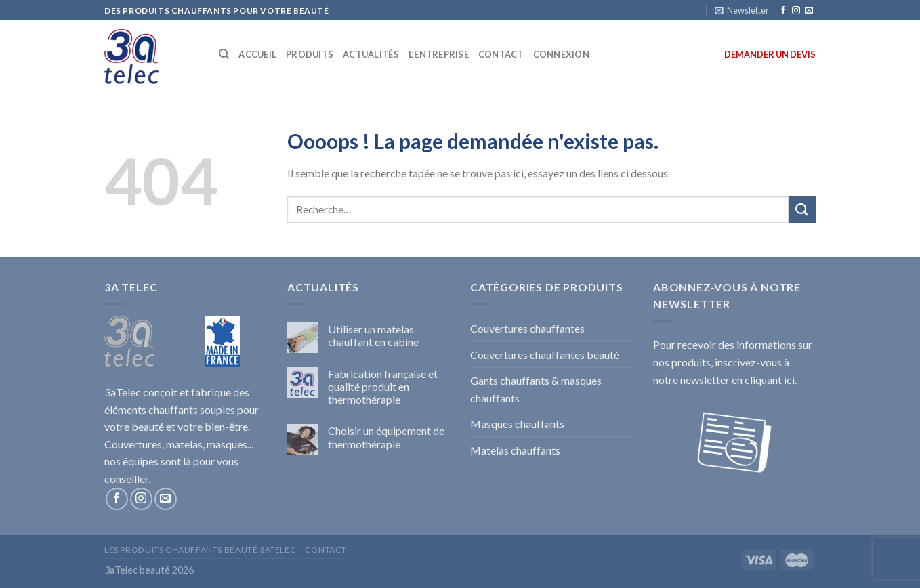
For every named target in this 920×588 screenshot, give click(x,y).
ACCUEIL (257, 54)
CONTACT (501, 54)
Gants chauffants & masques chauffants (536, 389)
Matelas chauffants (515, 450)
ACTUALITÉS (371, 54)
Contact (326, 550)
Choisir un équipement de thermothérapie (386, 437)
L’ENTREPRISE (439, 54)
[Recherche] (224, 54)
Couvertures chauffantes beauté (545, 355)
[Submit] (802, 210)
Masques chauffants (517, 424)
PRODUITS (310, 54)
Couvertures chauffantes (527, 328)
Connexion (561, 54)
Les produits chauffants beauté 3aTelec (200, 550)
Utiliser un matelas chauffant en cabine (373, 335)
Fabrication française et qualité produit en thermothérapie (383, 386)
